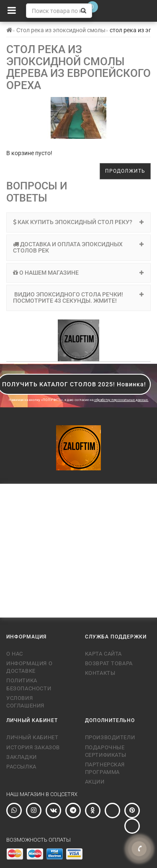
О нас (15, 654)
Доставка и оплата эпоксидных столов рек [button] (78, 247)
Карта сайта (104, 654)
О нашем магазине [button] (78, 273)
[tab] (78, 222)
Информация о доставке (29, 667)
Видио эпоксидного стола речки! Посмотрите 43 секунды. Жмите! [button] (78, 297)
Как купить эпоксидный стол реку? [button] (78, 222)
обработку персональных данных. (121, 400)
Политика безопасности (29, 684)
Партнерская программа (105, 768)
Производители (110, 737)
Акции (95, 782)
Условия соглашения (25, 702)
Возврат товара (109, 663)
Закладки (22, 757)
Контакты (100, 673)
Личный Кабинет (32, 737)
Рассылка (21, 767)
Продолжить (125, 171)
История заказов (33, 747)
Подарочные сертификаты (106, 751)
